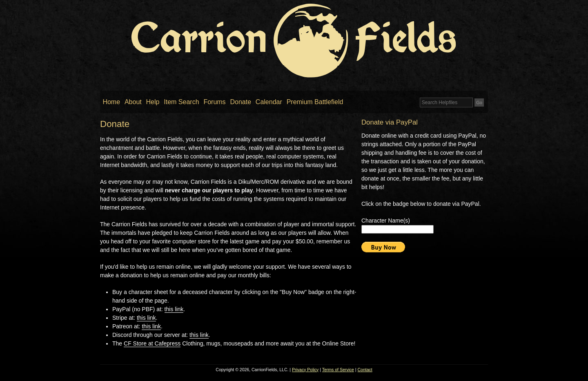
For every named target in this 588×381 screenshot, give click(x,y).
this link (174, 309)
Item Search (181, 102)
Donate (241, 102)
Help (153, 102)
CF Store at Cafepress (152, 343)
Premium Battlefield (315, 102)
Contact (365, 370)
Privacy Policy (305, 370)
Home (111, 102)
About (133, 102)
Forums (214, 102)
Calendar (269, 102)
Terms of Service (338, 370)
